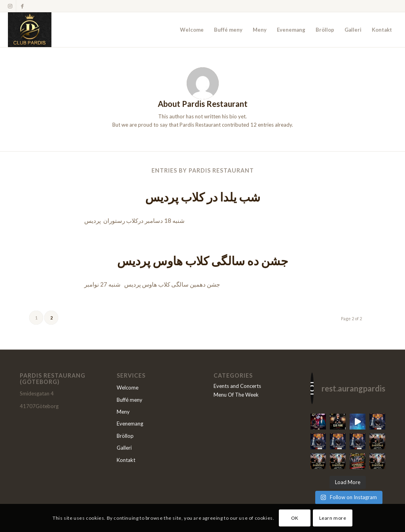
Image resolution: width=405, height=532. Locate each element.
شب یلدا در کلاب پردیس (203, 197)
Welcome (128, 388)
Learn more (333, 518)
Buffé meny (130, 400)
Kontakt (126, 460)
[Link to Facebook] (22, 6)
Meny (123, 412)
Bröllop (125, 436)
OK (295, 518)
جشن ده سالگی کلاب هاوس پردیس (203, 260)
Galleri (124, 448)
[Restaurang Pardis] (30, 30)
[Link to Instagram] (10, 6)
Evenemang (130, 424)
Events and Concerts (237, 386)
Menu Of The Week (236, 395)
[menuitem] (192, 30)
